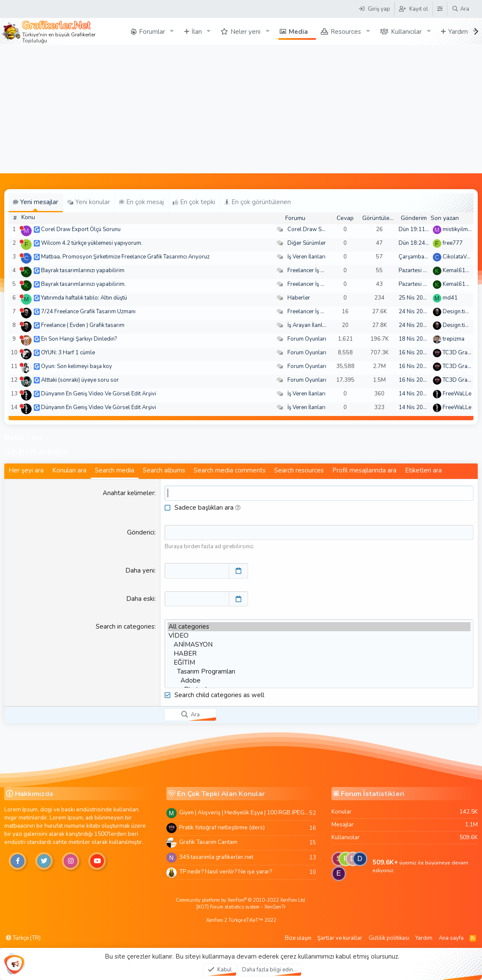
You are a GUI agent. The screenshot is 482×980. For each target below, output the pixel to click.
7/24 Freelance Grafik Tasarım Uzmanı (88, 312)
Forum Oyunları (307, 339)
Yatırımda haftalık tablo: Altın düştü (84, 298)
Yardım (424, 938)
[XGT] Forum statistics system (241, 907)
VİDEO (319, 635)
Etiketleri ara (423, 470)
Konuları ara (69, 470)
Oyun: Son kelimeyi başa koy (77, 366)
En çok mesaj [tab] (141, 202)
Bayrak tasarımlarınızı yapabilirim (83, 270)
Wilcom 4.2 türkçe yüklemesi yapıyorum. (92, 243)
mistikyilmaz (458, 229)
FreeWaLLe (457, 394)
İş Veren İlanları (306, 257)
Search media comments (230, 470)
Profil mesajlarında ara (364, 470)
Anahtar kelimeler (129, 493)
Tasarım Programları (319, 671)
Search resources (299, 470)
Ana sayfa (451, 938)
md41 (450, 298)
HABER (319, 653)
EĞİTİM (319, 662)
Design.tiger (458, 312)
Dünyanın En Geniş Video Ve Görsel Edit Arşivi (99, 394)
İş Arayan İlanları (308, 325)
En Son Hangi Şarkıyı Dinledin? (79, 339)
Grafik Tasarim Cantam (208, 842)
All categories (319, 626)
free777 (453, 243)
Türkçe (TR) (23, 938)
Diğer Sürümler (307, 243)
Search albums (164, 470)
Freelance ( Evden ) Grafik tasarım (83, 325)
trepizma (454, 339)
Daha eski (140, 598)
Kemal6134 (457, 270)
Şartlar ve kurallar (340, 938)
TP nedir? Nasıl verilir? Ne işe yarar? (226, 872)
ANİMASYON (319, 644)
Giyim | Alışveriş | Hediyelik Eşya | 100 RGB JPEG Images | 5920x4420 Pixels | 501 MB (244, 812)
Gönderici (141, 532)
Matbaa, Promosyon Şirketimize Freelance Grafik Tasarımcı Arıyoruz (125, 257)
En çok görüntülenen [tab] (257, 202)
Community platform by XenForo (241, 900)
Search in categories (125, 626)
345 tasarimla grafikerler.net (216, 857)
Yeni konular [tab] (89, 202)
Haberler (299, 298)
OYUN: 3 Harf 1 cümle (68, 353)
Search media (115, 470)
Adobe (319, 680)
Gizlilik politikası (389, 938)
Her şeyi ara (26, 470)
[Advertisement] (241, 109)
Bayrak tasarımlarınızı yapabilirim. (83, 284)
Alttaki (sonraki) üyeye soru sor (80, 380)
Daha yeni (140, 570)
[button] (238, 508)
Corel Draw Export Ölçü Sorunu (81, 229)
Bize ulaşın (298, 938)
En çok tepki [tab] (194, 202)
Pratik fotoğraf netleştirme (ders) (222, 827)
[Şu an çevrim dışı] (22, 228)
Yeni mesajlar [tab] (35, 202)
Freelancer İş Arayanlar (316, 270)
